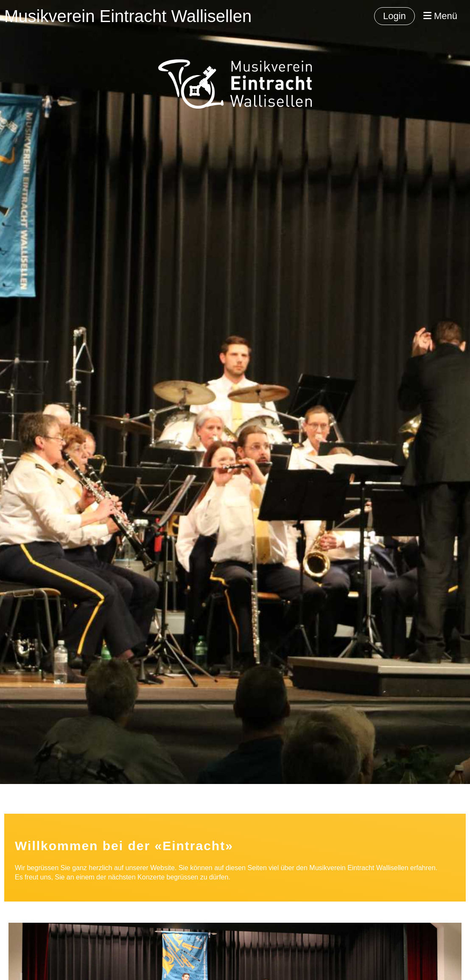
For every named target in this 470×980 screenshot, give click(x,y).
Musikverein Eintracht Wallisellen (128, 16)
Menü (440, 16)
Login (394, 16)
